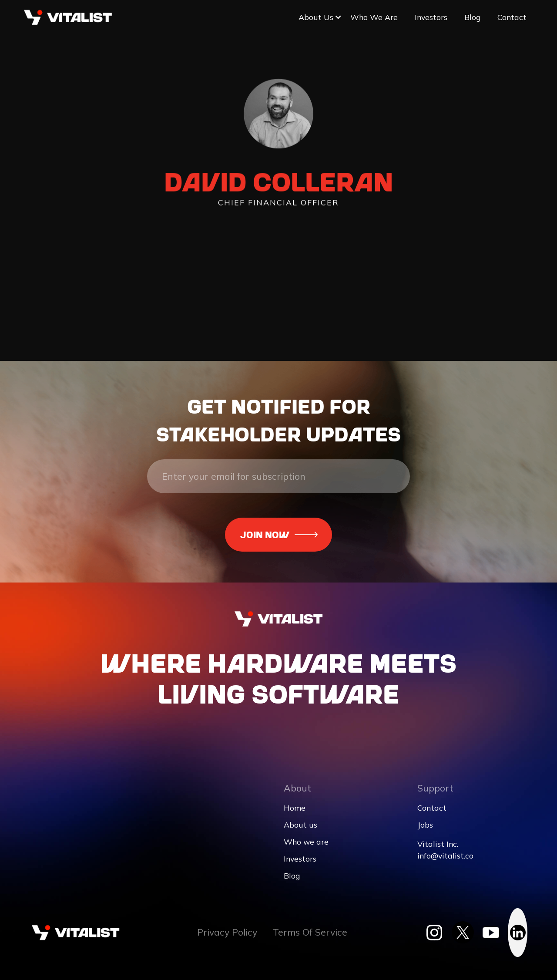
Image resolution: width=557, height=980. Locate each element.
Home (295, 808)
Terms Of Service (310, 932)
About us (300, 825)
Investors (431, 17)
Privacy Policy (227, 932)
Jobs (425, 825)
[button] (316, 17)
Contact (512, 17)
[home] (68, 17)
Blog (472, 17)
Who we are (374, 17)
